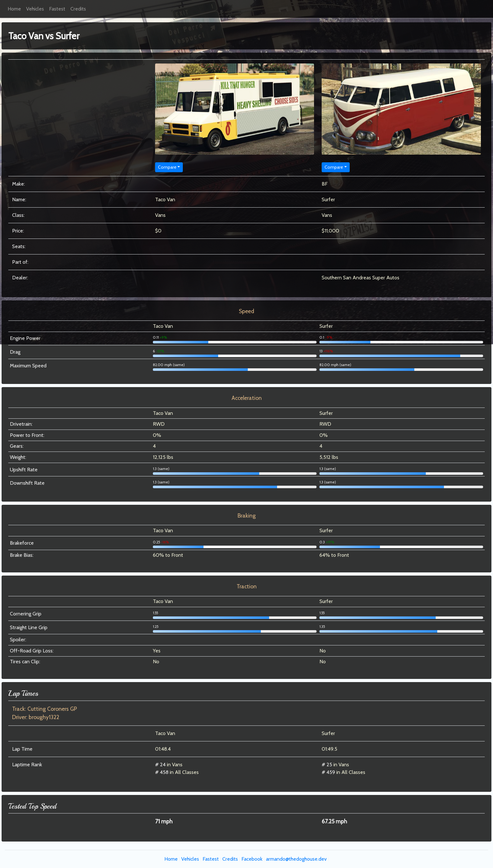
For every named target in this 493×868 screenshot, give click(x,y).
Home (14, 9)
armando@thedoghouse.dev (296, 859)
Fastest (57, 9)
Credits (78, 9)
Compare (167, 167)
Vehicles (35, 9)
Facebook (252, 859)
